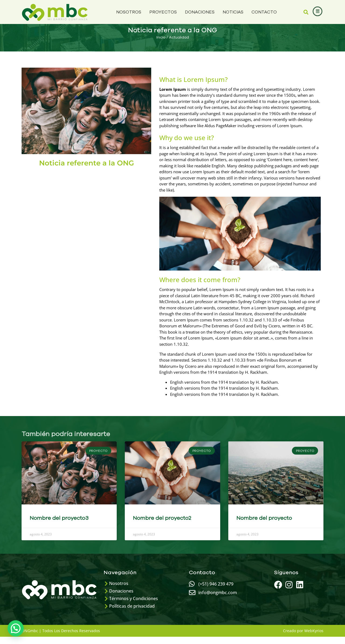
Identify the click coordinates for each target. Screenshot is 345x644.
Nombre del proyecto (264, 525)
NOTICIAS (233, 12)
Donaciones (200, 12)
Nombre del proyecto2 (162, 525)
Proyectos (163, 12)
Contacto (264, 12)
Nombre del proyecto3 (59, 525)
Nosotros (129, 12)
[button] (306, 12)
